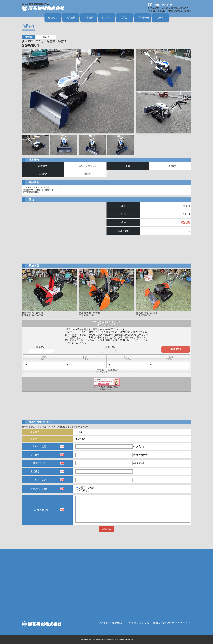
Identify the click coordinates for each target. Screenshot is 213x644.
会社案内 (53, 18)
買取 (124, 18)
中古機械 (89, 18)
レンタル (106, 18)
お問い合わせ (142, 18)
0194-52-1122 (162, 5)
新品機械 (71, 18)
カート (160, 18)
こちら (83, 343)
